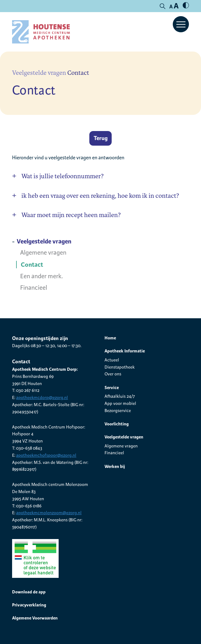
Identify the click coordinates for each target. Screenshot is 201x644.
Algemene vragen (43, 253)
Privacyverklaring (29, 605)
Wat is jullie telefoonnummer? (63, 176)
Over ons (113, 374)
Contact (32, 265)
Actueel (112, 360)
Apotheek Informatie (125, 351)
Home (110, 338)
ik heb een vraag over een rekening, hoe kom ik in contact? (100, 196)
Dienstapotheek (120, 367)
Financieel (34, 288)
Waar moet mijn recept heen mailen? (71, 215)
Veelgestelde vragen (39, 73)
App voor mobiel (120, 404)
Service (112, 388)
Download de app (29, 592)
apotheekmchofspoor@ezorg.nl (46, 455)
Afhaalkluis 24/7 (120, 396)
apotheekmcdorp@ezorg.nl (42, 398)
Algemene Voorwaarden (35, 618)
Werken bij (115, 466)
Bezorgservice (118, 411)
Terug (101, 138)
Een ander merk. (42, 276)
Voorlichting (117, 424)
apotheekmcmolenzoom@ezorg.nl (49, 513)
